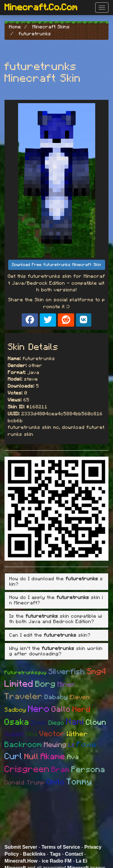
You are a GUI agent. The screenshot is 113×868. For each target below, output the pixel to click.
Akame (53, 757)
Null (32, 757)
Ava (73, 757)
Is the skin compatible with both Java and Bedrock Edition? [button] (56, 619)
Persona (88, 770)
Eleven (80, 697)
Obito (56, 782)
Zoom (39, 723)
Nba (32, 734)
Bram (61, 770)
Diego (56, 723)
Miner (67, 685)
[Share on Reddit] (66, 320)
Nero (39, 709)
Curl (14, 757)
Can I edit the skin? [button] (50, 635)
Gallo (61, 709)
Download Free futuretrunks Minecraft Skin (57, 265)
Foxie (87, 745)
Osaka (17, 722)
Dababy (56, 697)
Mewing (55, 745)
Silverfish (67, 672)
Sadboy (15, 710)
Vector (52, 734)
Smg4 (96, 672)
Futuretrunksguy (26, 673)
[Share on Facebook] (30, 320)
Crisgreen (27, 769)
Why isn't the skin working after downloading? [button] (56, 651)
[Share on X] (48, 320)
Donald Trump (25, 783)
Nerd (82, 710)
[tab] (56, 582)
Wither (77, 734)
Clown (96, 722)
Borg (46, 684)
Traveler (24, 697)
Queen (14, 734)
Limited (19, 684)
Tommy (79, 782)
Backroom (23, 745)
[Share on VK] (84, 320)
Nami (75, 722)
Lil (72, 745)
